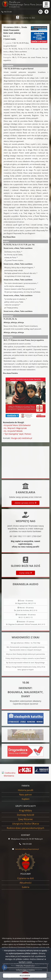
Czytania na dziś (28, 18)
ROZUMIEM (25, 976)
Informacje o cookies (26, 970)
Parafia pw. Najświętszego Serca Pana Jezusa (24, 4)
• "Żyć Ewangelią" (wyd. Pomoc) (17, 434)
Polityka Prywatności (26, 966)
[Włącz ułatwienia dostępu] (48, 12)
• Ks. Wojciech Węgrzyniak (15, 428)
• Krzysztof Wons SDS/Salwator (17, 425)
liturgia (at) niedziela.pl (22, 438)
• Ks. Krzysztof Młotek (13, 431)
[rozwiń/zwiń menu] (46, 5)
